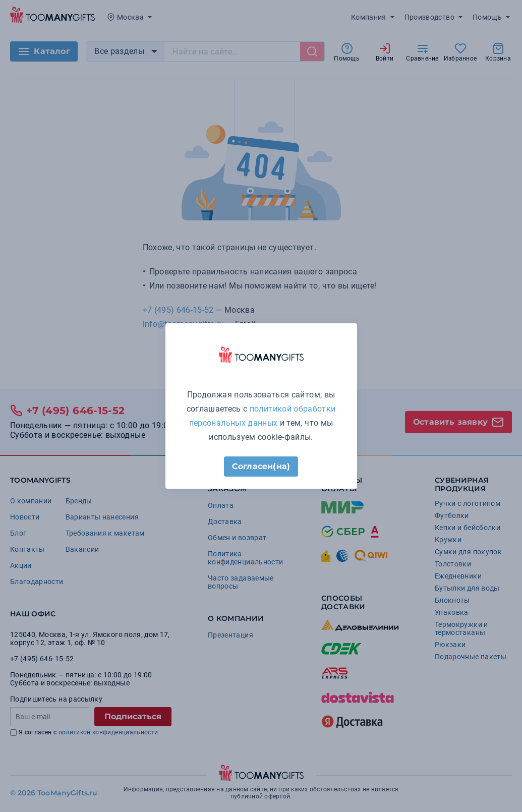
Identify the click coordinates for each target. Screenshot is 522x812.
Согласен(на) (261, 466)
